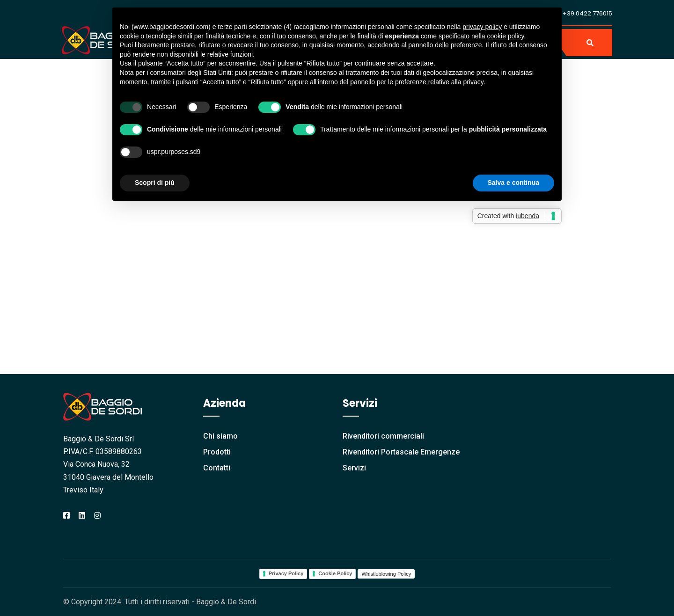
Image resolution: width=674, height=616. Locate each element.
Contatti (217, 468)
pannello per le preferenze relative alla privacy (417, 82)
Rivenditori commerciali (383, 436)
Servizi (354, 468)
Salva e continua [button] (513, 183)
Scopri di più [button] (155, 183)
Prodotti (217, 452)
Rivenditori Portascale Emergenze (401, 452)
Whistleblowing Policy (386, 574)
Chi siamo (220, 436)
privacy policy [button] (482, 27)
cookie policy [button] (505, 36)
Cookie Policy (335, 573)
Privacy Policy (286, 573)
